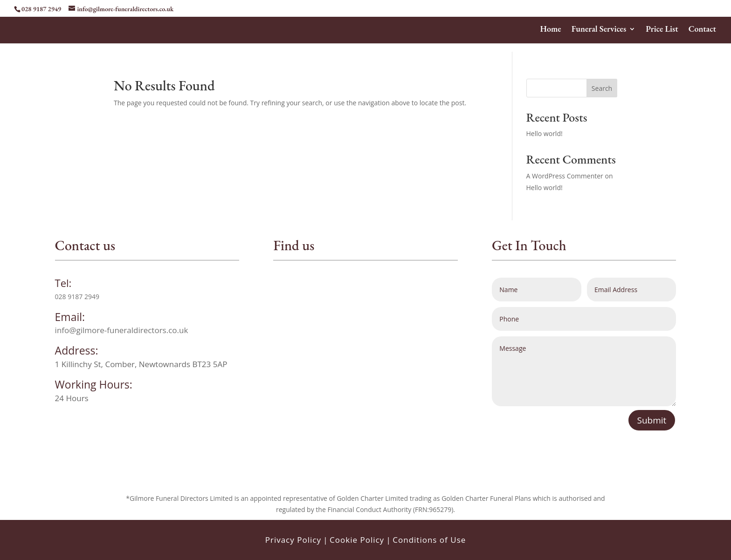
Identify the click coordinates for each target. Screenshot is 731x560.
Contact (702, 30)
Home (551, 30)
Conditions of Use (429, 540)
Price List (662, 30)
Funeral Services (599, 30)
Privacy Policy (293, 540)
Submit (652, 420)
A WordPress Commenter (565, 176)
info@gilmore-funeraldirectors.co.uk (122, 330)
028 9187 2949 (41, 9)
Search (602, 88)
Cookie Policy (357, 540)
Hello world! (545, 133)
